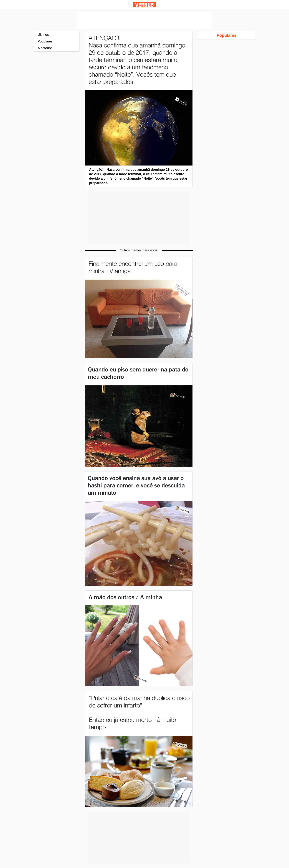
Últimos (43, 35)
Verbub (144, 5)
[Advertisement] (144, 20)
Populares (45, 41)
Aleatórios (45, 48)
